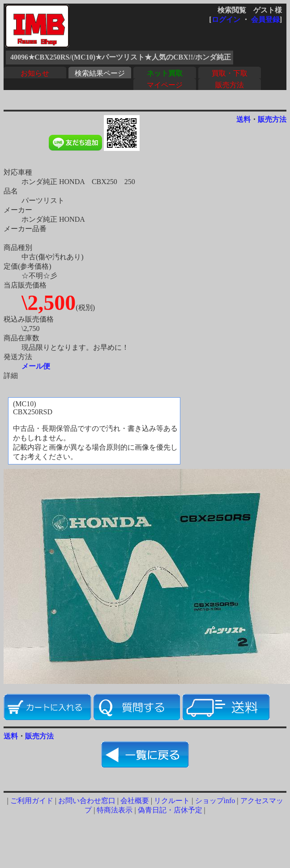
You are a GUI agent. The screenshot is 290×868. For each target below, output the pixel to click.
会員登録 (265, 19)
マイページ (165, 85)
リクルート (172, 801)
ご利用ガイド (32, 801)
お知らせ (35, 73)
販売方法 (230, 85)
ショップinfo (215, 801)
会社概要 (135, 801)
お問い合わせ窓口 (87, 801)
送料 (243, 119)
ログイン (226, 19)
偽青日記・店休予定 (170, 810)
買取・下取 (230, 73)
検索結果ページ (100, 73)
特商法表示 (115, 810)
